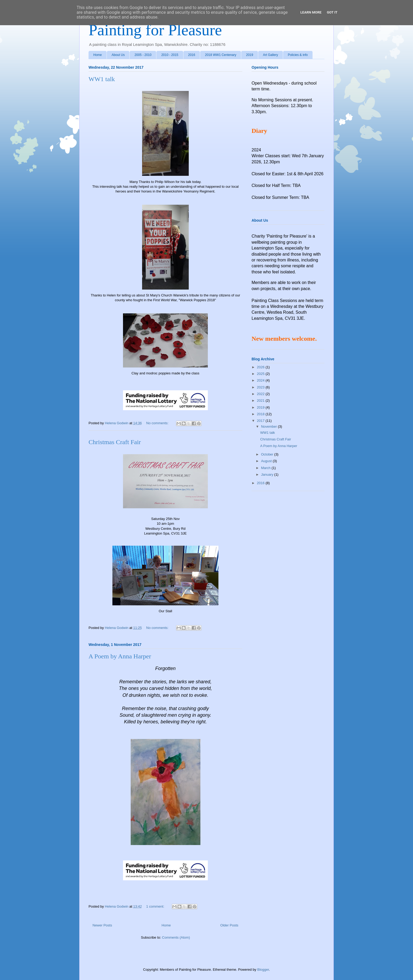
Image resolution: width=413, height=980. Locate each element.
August (267, 461)
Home (98, 55)
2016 (192, 55)
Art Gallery (271, 55)
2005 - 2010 (143, 55)
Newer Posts (102, 925)
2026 (261, 367)
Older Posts (229, 925)
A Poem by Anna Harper (120, 656)
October (268, 454)
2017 (261, 421)
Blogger (263, 970)
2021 (261, 401)
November (270, 426)
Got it (332, 12)
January (268, 474)
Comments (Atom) (176, 937)
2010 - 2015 (170, 55)
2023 (261, 387)
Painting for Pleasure (155, 30)
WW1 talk (102, 79)
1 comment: (156, 906)
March (266, 468)
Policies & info (298, 55)
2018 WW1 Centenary (221, 55)
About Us (118, 55)
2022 (261, 394)
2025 (261, 374)
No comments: (158, 423)
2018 (261, 414)
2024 (261, 380)
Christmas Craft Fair (115, 442)
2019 (250, 55)
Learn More (311, 12)
